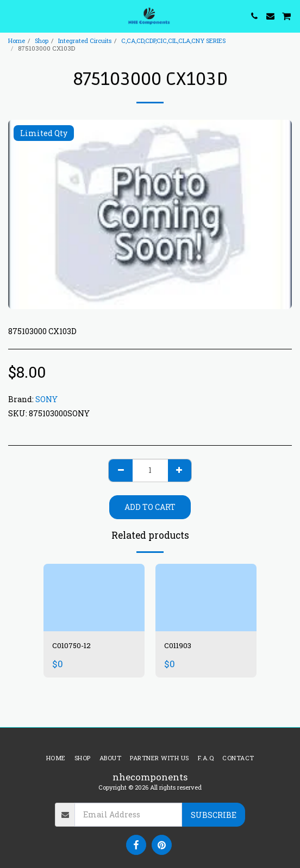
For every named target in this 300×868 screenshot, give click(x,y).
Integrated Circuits (85, 41)
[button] (12, 16)
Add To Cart (150, 507)
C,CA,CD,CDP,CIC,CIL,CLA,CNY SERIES (173, 41)
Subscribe (214, 815)
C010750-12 (72, 645)
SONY (46, 399)
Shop (42, 41)
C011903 (179, 645)
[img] (94, 598)
